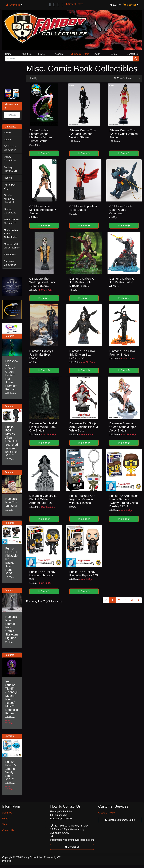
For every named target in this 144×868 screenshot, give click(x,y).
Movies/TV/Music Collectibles (12, 246)
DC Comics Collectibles (10, 148)
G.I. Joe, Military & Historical (9, 199)
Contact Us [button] (72, 847)
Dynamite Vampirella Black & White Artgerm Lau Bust (43, 499)
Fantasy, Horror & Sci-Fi (12, 169)
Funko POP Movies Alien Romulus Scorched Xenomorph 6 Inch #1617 (12, 441)
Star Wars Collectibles (10, 263)
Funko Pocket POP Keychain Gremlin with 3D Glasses (82, 499)
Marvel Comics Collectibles (12, 221)
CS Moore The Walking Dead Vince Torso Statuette (43, 282)
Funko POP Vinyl (10, 186)
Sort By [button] (34, 78)
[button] (14, 5)
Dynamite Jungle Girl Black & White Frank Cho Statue (43, 427)
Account (59, 54)
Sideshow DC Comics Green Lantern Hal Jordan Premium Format (12, 375)
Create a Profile (106, 813)
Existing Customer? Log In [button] (120, 820)
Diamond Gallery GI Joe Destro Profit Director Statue (82, 282)
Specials (9, 736)
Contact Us (133, 54)
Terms (113, 54)
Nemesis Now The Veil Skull (11, 502)
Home (8, 54)
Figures (8, 178)
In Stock (44, 153)
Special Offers (80, 54)
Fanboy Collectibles (32, 857)
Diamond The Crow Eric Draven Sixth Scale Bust (82, 355)
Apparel (8, 140)
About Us (27, 54)
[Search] (69, 59)
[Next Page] (139, 600)
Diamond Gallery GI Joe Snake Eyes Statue (42, 355)
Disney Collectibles (10, 159)
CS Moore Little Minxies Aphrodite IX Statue (43, 210)
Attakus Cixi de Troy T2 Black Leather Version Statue (83, 134)
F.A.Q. (42, 54)
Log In (97, 54)
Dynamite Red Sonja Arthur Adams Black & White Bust (84, 427)
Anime (7, 133)
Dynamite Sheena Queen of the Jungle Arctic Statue (123, 427)
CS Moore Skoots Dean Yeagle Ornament (121, 210)
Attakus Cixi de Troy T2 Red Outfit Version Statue (123, 134)
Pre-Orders (10, 255)
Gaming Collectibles (10, 211)
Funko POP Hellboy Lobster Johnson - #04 (42, 575)
